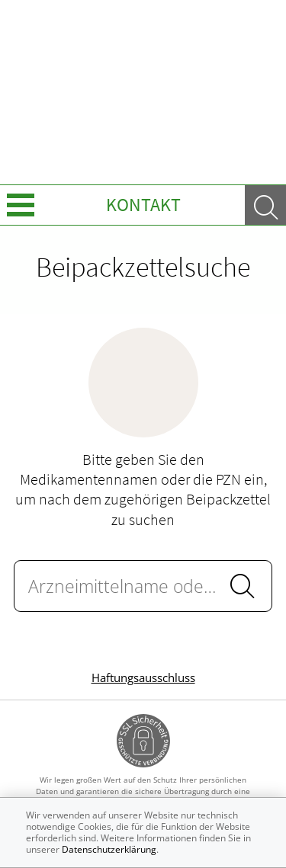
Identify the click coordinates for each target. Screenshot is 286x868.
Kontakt (143, 205)
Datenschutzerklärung (109, 849)
